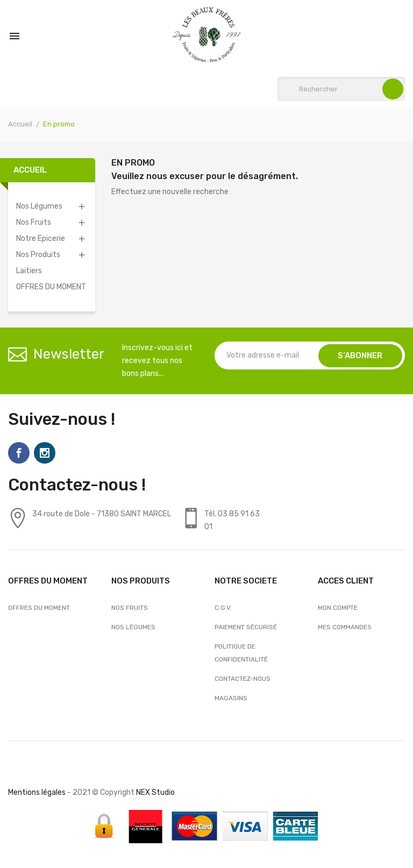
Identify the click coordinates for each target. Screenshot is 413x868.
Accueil (30, 170)
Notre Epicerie (41, 239)
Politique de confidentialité (241, 653)
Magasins (231, 698)
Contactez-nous (243, 679)
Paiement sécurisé (246, 627)
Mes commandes (345, 627)
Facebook (19, 453)
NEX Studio (155, 792)
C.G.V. (223, 608)
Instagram (45, 453)
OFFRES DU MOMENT (51, 287)
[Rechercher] (341, 89)
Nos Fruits (34, 222)
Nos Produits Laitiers (38, 263)
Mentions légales (37, 792)
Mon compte (338, 608)
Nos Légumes (39, 206)
